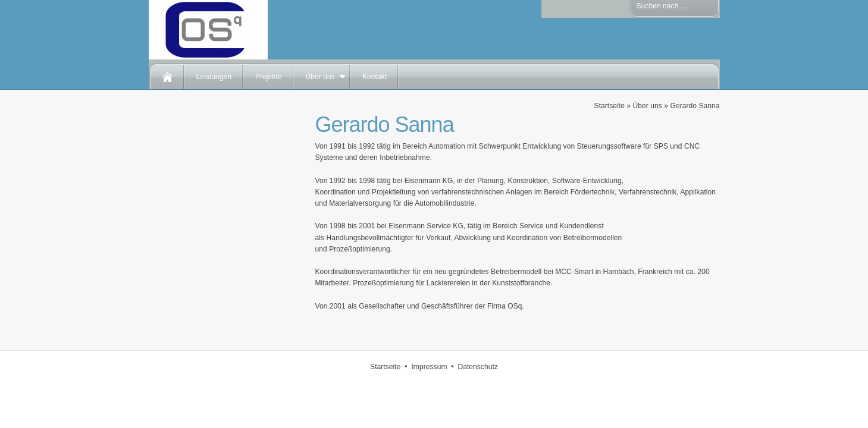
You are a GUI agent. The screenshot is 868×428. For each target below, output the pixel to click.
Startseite (610, 106)
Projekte (269, 77)
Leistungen (214, 77)
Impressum (429, 367)
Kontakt (375, 77)
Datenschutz (478, 367)
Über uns (320, 77)
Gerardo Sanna (695, 106)
